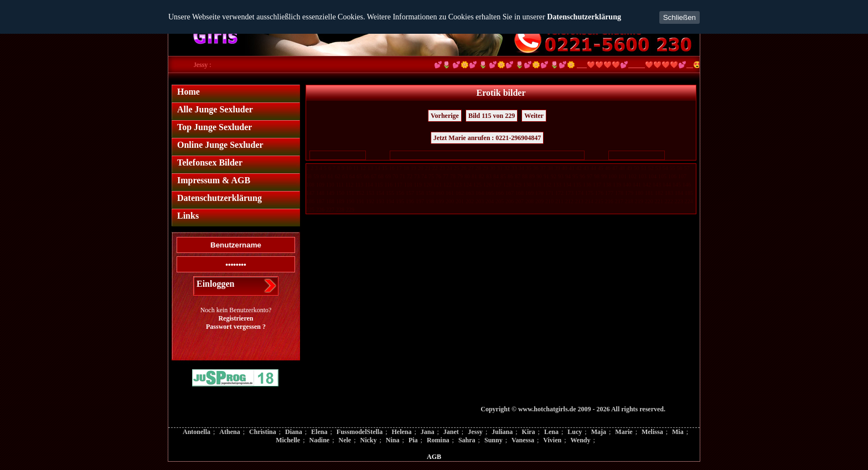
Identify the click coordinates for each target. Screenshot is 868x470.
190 (350, 201)
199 (440, 201)
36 (536, 168)
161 (450, 193)
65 (359, 176)
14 (378, 168)
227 (330, 210)
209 (539, 201)
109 (320, 185)
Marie (624, 432)
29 (485, 168)
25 (457, 168)
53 (658, 168)
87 (518, 176)
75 (431, 176)
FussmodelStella (360, 432)
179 (629, 193)
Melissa (652, 432)
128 (507, 185)
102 (632, 176)
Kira (529, 432)
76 (438, 176)
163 (470, 193)
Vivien (552, 440)
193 (380, 201)
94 (568, 176)
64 (352, 176)
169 (529, 193)
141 (637, 185)
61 (330, 176)
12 (363, 168)
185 (689, 193)
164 (480, 193)
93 (561, 176)
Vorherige (445, 116)
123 (458, 185)
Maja (599, 432)
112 (350, 185)
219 (639, 201)
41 (572, 168)
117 (398, 185)
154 (380, 193)
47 (615, 168)
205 (500, 201)
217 (619, 201)
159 (430, 193)
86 (510, 176)
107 (682, 176)
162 (460, 193)
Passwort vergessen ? (236, 327)
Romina (438, 440)
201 (460, 201)
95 (575, 176)
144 (667, 185)
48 (622, 168)
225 (310, 210)
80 (467, 176)
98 (597, 176)
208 (529, 201)
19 (414, 168)
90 (539, 176)
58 (309, 176)
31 (500, 168)
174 (579, 193)
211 (559, 201)
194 (390, 201)
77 (446, 176)
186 (310, 201)
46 (608, 168)
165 (490, 193)
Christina (263, 432)
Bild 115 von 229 (492, 116)
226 (320, 210)
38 (550, 168)
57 (687, 168)
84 (496, 176)
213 (579, 201)
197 (420, 201)
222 (669, 201)
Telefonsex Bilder (210, 162)
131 (537, 185)
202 (470, 201)
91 (546, 176)
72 (410, 176)
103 (642, 176)
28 (478, 168)
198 (430, 201)
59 (316, 176)
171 (549, 193)
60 (323, 176)
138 (607, 185)
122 (448, 185)
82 (482, 176)
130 (527, 185)
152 (360, 193)
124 (467, 185)
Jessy (475, 432)
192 (370, 201)
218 (629, 201)
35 (529, 168)
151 (350, 193)
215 (599, 201)
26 (464, 168)
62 (338, 176)
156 (400, 193)
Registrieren (236, 318)
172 (559, 193)
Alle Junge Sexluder (215, 109)
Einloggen (215, 284)
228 (340, 210)
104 (652, 176)
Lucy (575, 432)
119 (418, 185)
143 (657, 185)
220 (649, 201)
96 (582, 176)
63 (345, 176)
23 (442, 168)
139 (617, 185)
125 (477, 185)
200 (450, 201)
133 (557, 185)
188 (330, 201)
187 (320, 201)
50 (637, 168)
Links (188, 216)
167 (510, 193)
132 (547, 185)
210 (549, 201)
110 (330, 185)
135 (577, 185)
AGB (434, 457)
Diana (294, 432)
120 (428, 185)
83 (489, 176)
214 (589, 201)
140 (627, 185)
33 (514, 168)
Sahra (467, 440)
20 (421, 168)
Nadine (319, 440)
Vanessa (523, 440)
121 (438, 185)
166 (500, 193)
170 (539, 193)
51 (644, 168)
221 (659, 201)
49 (629, 168)
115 (379, 185)
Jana (428, 432)
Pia (413, 440)
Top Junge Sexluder (215, 127)
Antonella (197, 432)
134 (567, 185)
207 (520, 201)
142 (647, 185)
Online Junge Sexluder (220, 145)
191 (360, 201)
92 (554, 176)
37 (543, 168)
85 (503, 176)
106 (672, 176)
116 (388, 185)
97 (590, 176)
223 (679, 201)
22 (435, 168)
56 (680, 168)
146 (687, 185)
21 (428, 168)
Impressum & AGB (214, 180)
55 (673, 168)
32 (507, 168)
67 (374, 176)
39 (557, 168)
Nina (393, 440)
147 (310, 193)
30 (493, 168)
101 (622, 176)
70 (395, 176)
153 (370, 193)
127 (497, 185)
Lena (551, 432)
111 (340, 185)
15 (385, 168)
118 (408, 185)
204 (490, 201)
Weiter (534, 116)
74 (424, 176)
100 (613, 176)
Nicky (369, 440)
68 (381, 176)
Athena (229, 432)
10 (349, 168)
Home (188, 92)
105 (662, 176)
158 (420, 193)
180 (639, 193)
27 (471, 168)
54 (665, 168)
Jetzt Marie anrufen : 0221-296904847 (487, 138)
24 (449, 168)
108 (310, 185)
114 (369, 185)
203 (480, 201)
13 (370, 168)
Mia (678, 432)
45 (601, 168)
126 (487, 185)
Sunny (494, 440)
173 (569, 193)
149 (330, 193)
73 (417, 176)
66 (366, 176)
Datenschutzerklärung (584, 17)
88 (525, 176)
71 (402, 176)
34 (521, 168)
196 (410, 201)
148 (320, 193)
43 (586, 168)
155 (390, 193)
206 (510, 201)
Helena (401, 432)
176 (599, 193)
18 (406, 168)
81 (474, 176)
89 (532, 176)
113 (360, 185)
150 (340, 193)
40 (565, 168)
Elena (319, 432)
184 (679, 193)
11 (356, 168)
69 (388, 176)
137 (597, 185)
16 (392, 168)
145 (677, 185)
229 (350, 210)
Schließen (680, 17)
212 (569, 201)
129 (517, 185)
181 (649, 193)
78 (453, 176)
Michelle (288, 440)
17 (399, 168)
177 (609, 193)
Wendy (580, 440)
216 (609, 201)
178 (619, 193)
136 (587, 185)
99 (604, 176)
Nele (345, 440)
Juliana (502, 432)
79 (460, 176)
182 (659, 193)
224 (689, 201)
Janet (451, 432)
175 (589, 193)
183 (669, 193)
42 (579, 168)
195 (400, 201)
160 (440, 193)
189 (340, 201)
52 (651, 168)
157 (410, 193)
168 (520, 193)
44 (593, 168)
